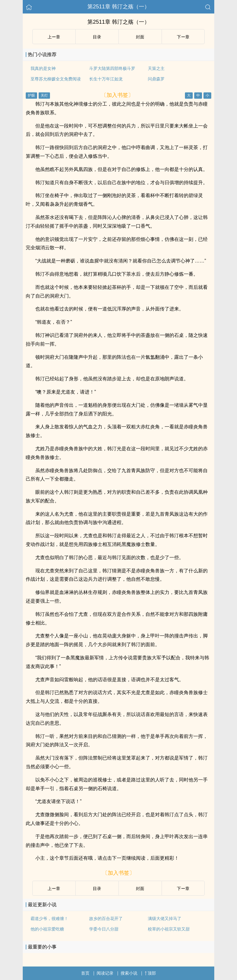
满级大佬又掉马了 (165, 919)
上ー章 (54, 37)
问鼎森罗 (156, 79)
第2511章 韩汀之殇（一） (118, 7)
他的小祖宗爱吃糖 (47, 929)
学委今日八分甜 (104, 929)
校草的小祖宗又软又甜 (169, 929)
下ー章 (183, 37)
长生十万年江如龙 (106, 79)
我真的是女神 (43, 68)
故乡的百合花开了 (106, 919)
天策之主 (156, 68)
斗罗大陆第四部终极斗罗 (112, 68)
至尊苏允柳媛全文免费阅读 (56, 79)
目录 (97, 37)
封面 (140, 37)
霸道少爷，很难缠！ (49, 919)
